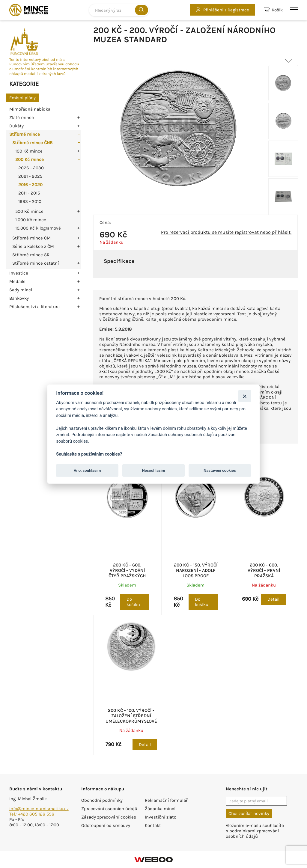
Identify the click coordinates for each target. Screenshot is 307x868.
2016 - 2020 (30, 185)
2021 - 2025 (30, 176)
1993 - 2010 (30, 201)
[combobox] (119, 10)
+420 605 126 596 (36, 814)
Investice (19, 273)
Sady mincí (21, 290)
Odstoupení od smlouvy (106, 825)
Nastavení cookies (220, 470)
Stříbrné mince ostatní (36, 263)
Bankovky (19, 298)
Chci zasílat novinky (249, 813)
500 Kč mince (29, 211)
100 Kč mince (29, 151)
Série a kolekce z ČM (33, 246)
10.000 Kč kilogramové (38, 228)
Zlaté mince (22, 117)
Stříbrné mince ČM (31, 238)
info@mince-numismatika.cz (39, 809)
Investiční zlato (161, 817)
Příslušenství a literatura (34, 307)
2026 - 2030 (31, 168)
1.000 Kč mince (31, 220)
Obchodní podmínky (102, 800)
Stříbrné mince (25, 134)
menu (294, 10)
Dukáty (16, 126)
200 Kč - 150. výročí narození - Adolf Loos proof (196, 570)
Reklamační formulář (166, 800)
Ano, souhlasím (87, 470)
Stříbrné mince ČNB (32, 143)
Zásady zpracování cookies (109, 817)
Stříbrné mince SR (31, 255)
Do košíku (133, 602)
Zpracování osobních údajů (109, 809)
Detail (273, 599)
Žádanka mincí (160, 809)
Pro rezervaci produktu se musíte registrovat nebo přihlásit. (226, 232)
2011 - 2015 (29, 193)
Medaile (17, 281)
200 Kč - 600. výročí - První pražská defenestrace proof (264, 576)
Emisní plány (22, 98)
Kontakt (153, 825)
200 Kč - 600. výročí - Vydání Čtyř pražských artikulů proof (127, 573)
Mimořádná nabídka (30, 109)
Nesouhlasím (153, 470)
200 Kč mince (30, 159)
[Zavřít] (244, 396)
